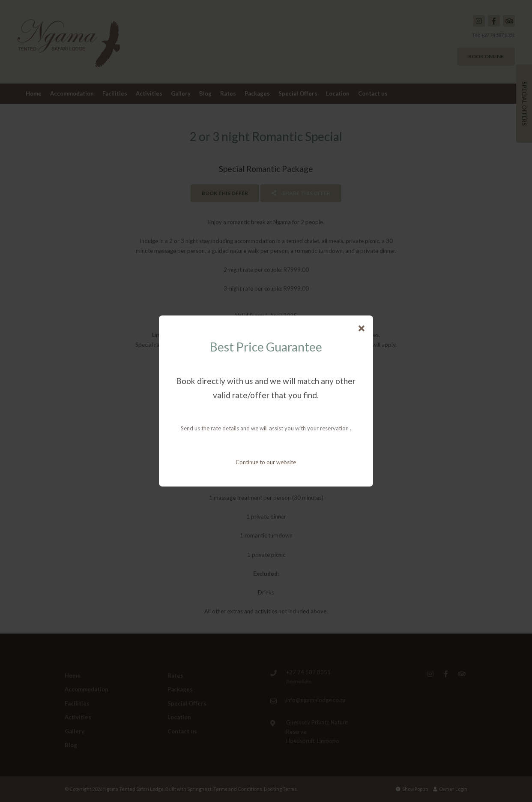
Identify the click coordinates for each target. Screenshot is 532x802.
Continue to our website (266, 462)
